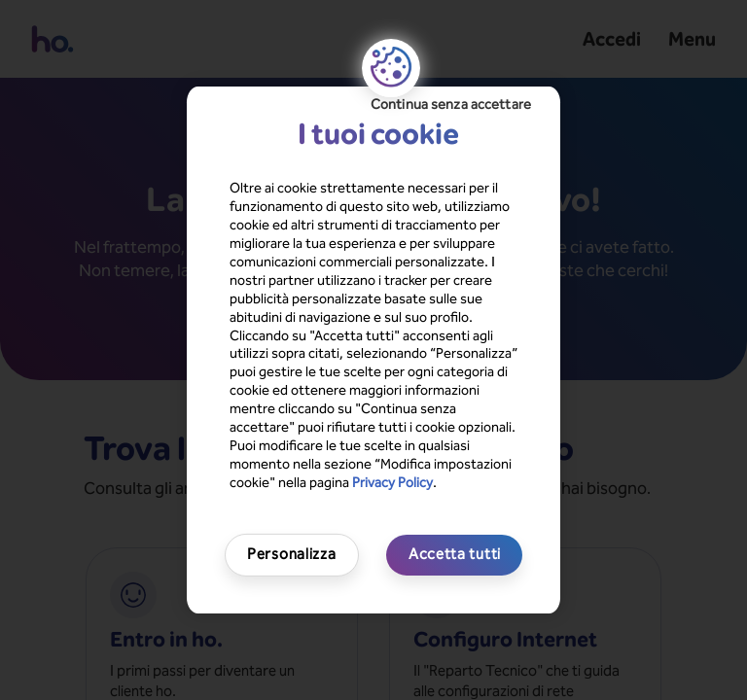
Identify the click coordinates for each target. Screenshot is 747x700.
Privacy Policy (392, 483)
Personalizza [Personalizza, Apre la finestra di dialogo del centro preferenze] (291, 554)
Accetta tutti (455, 554)
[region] (373, 350)
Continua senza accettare (451, 105)
